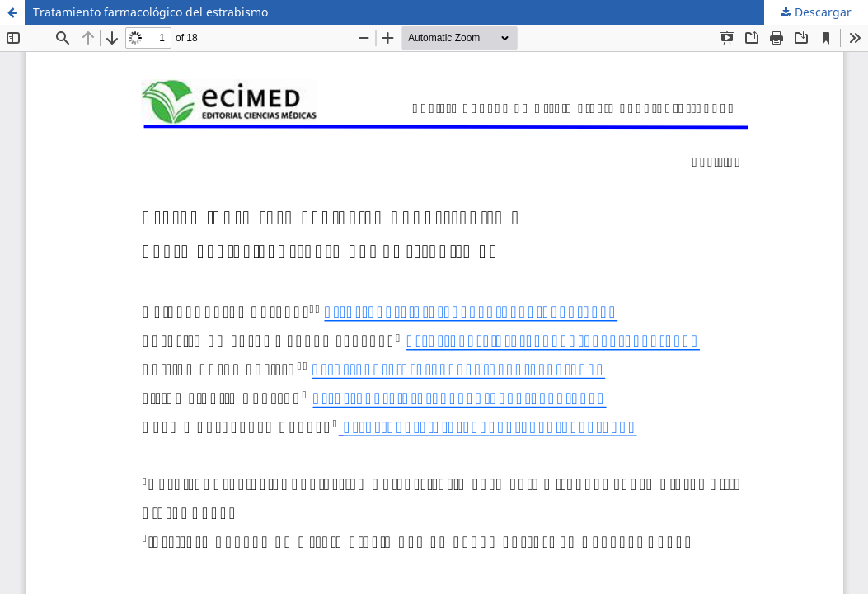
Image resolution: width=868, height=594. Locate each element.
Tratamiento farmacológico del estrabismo (150, 12)
